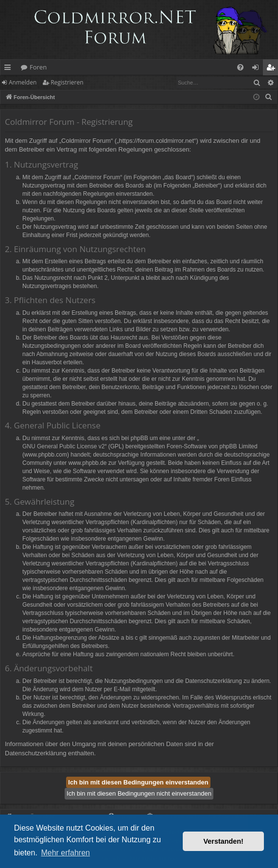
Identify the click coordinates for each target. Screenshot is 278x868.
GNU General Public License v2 (63, 446)
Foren (38, 67)
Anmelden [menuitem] (258, 69)
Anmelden (23, 82)
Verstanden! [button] (224, 841)
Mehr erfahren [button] (65, 853)
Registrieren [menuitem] (273, 69)
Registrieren (67, 82)
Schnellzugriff (9, 69)
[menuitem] (240, 67)
